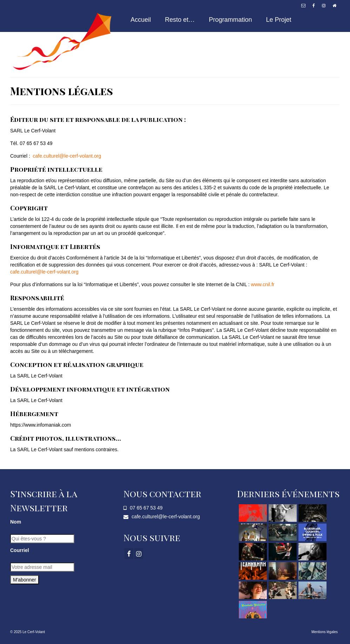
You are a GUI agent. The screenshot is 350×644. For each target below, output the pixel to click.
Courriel (20, 550)
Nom (16, 522)
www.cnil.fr (263, 284)
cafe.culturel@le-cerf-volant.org (67, 156)
